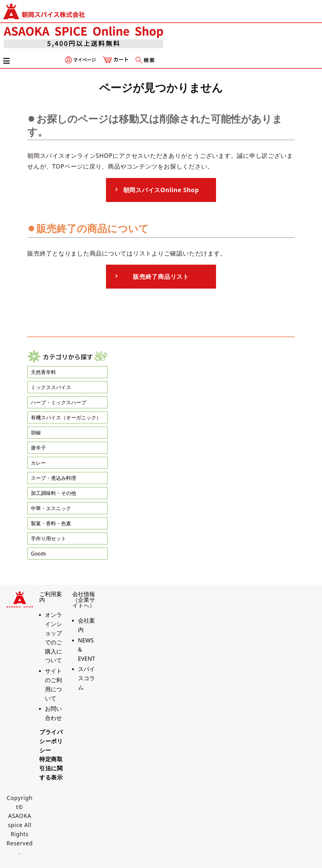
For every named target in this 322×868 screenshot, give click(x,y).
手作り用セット (48, 538)
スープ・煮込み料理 (53, 478)
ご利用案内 (51, 597)
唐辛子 (38, 448)
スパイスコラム (86, 678)
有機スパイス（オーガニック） (66, 417)
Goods (39, 554)
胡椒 (36, 433)
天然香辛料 (43, 372)
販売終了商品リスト (161, 277)
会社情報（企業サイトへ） (84, 600)
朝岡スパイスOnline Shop (161, 190)
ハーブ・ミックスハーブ (58, 402)
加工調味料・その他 (53, 493)
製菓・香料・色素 (51, 523)
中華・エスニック (51, 508)
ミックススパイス (51, 387)
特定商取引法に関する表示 (51, 768)
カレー (38, 463)
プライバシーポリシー (51, 741)
